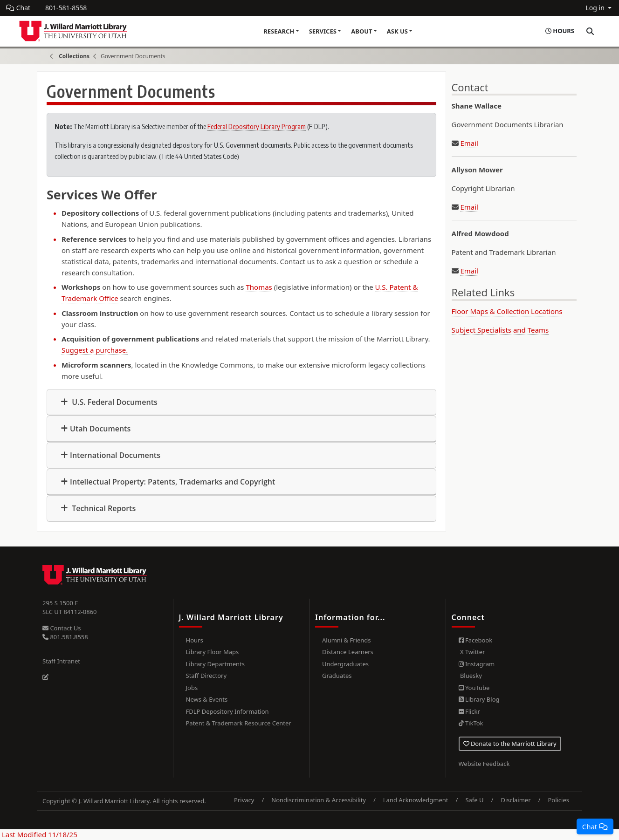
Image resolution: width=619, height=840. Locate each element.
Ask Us (397, 31)
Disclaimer (516, 800)
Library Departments (216, 664)
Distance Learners (348, 652)
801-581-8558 (66, 8)
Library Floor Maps (213, 652)
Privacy (244, 800)
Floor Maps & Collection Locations (507, 311)
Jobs (192, 688)
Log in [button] (596, 8)
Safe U (474, 800)
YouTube (474, 688)
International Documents (115, 455)
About (361, 31)
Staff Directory (206, 676)
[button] (595, 826)
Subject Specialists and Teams (500, 330)
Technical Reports (103, 508)
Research (279, 31)
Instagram (477, 664)
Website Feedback (484, 764)
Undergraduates (345, 664)
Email (469, 143)
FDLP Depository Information (227, 711)
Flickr (469, 711)
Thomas (259, 287)
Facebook (476, 640)
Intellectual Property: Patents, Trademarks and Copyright (172, 482)
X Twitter (472, 652)
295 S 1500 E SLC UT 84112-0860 (70, 608)
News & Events (207, 699)
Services (323, 31)
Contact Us (62, 628)
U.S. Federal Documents (114, 402)
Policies (558, 800)
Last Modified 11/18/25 (39, 834)
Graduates (337, 676)
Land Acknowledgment (416, 800)
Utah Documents (100, 429)
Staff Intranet (61, 661)
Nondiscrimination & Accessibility (319, 800)
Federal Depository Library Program (257, 126)
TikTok (471, 723)
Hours (195, 640)
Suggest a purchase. (95, 350)
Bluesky (470, 676)
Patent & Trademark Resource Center (239, 723)
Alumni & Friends (347, 640)
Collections (74, 56)
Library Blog (479, 699)
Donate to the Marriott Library (510, 744)
